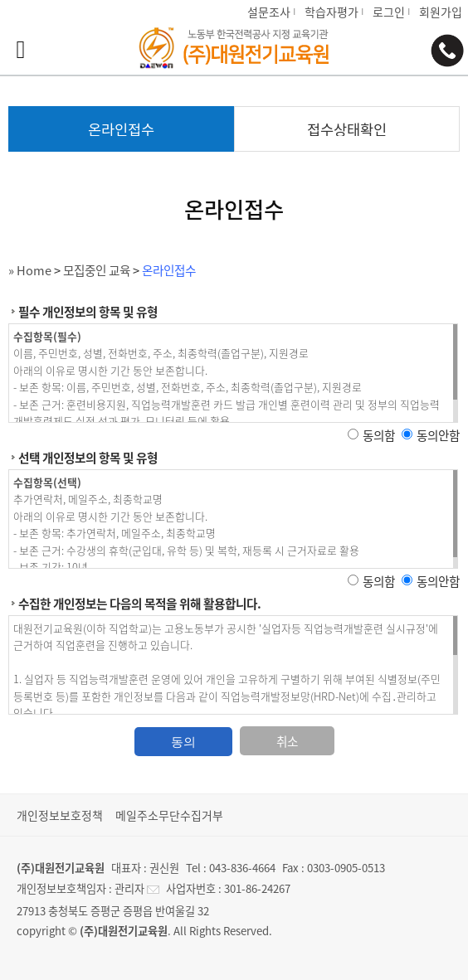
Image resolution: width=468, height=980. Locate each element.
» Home (30, 270)
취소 (287, 741)
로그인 (389, 12)
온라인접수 (169, 270)
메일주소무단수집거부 (169, 815)
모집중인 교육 (97, 270)
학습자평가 (331, 12)
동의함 (379, 435)
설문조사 (269, 12)
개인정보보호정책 (60, 815)
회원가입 (441, 12)
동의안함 (438, 435)
